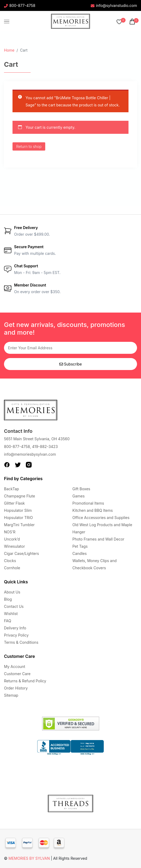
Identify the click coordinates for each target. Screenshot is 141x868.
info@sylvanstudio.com (114, 5)
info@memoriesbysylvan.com (30, 454)
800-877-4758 (20, 5)
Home (9, 50)
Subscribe (71, 364)
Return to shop (29, 146)
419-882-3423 (45, 447)
